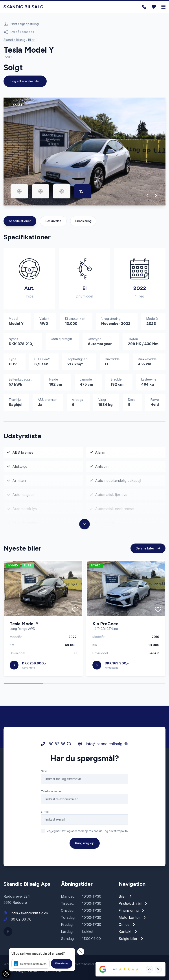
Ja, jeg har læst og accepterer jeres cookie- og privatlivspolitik (88, 831)
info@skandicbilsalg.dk (103, 744)
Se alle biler (148, 548)
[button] (148, 195)
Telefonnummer (51, 791)
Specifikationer (20, 221)
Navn (44, 771)
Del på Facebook (19, 32)
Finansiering (83, 221)
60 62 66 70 (56, 744)
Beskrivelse (53, 221)
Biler (31, 40)
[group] (84, 152)
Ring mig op (85, 843)
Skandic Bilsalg (14, 40)
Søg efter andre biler (25, 81)
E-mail (45, 812)
